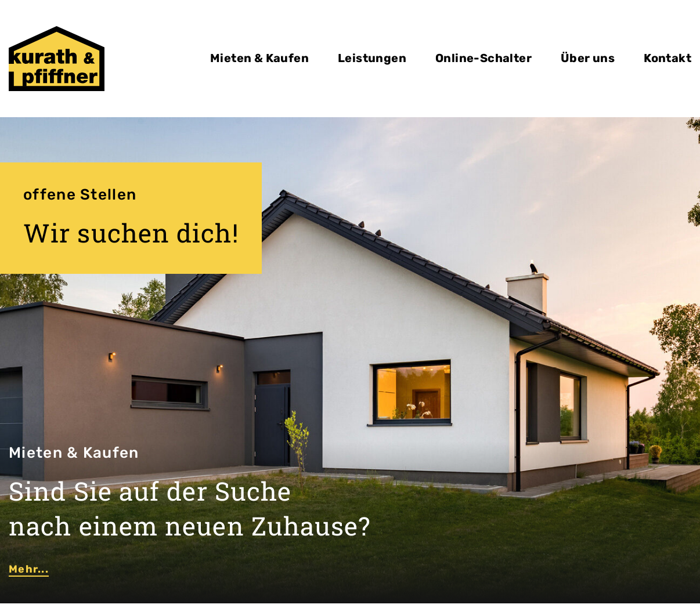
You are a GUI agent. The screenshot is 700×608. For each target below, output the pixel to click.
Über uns (588, 58)
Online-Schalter (483, 58)
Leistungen (372, 58)
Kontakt (667, 58)
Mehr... (29, 569)
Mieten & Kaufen (259, 58)
